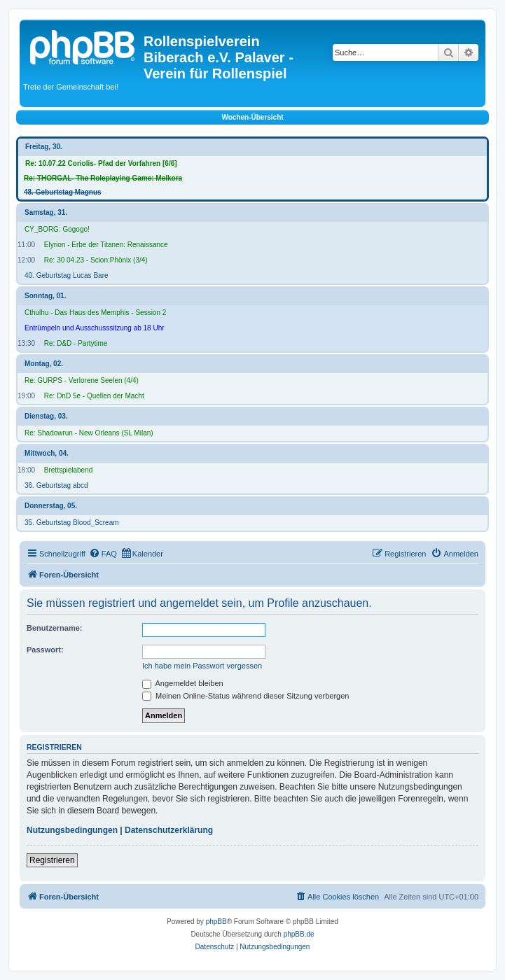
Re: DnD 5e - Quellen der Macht (94, 396)
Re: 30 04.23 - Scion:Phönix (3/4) (96, 260)
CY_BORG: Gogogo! (57, 229)
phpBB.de (299, 934)
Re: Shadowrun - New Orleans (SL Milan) (89, 433)
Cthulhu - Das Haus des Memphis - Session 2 (95, 313)
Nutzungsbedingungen (72, 830)
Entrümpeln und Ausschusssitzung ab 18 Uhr (95, 328)
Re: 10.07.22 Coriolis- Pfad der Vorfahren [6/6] (101, 163)
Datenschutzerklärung (169, 830)
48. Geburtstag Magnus (63, 192)
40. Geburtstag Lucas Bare (67, 275)
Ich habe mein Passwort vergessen (202, 666)
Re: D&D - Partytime (76, 343)
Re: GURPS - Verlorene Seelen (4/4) (82, 380)
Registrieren (52, 860)
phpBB (216, 922)
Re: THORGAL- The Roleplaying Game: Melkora (103, 178)
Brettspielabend (69, 470)
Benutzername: (54, 628)
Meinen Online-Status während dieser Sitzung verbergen (245, 696)
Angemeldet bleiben (183, 683)
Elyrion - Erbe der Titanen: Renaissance (106, 245)
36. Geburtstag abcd (56, 485)
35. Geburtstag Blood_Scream (72, 523)
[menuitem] (103, 554)
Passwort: (45, 650)
